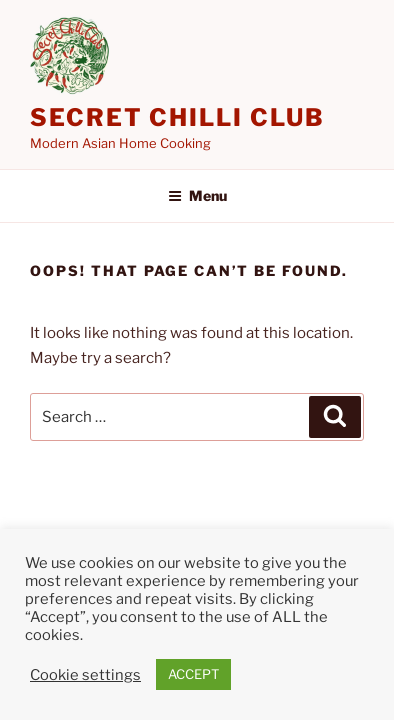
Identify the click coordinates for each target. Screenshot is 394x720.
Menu (197, 195)
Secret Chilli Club (177, 117)
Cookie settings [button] (85, 675)
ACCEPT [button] (193, 674)
